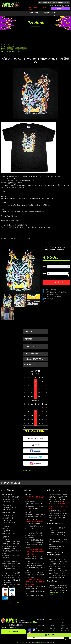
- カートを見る (51, 625)
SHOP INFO (29, 364)
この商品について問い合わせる (53, 297)
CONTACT (65, 6)
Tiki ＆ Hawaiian (20, 50)
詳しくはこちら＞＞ (16, 602)
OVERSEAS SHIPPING (63, 2)
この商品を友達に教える (51, 294)
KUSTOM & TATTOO (21, 48)
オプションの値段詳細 (51, 290)
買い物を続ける (49, 299)
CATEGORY (46, 13)
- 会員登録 (49, 620)
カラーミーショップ (21, 642)
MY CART (57, 6)
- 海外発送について (52, 628)
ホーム (3, 44)
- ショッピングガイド (52, 631)
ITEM (31, 13)
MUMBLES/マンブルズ (30, 470)
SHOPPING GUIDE (53, 2)
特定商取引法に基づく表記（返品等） (55, 292)
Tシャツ (14, 46)
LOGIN (50, 6)
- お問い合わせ (64, 628)
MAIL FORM (13, 632)
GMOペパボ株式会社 (41, 642)
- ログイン (49, 622)
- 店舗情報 (63, 625)
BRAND (37, 13)
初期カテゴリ (10, 44)
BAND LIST (54, 14)
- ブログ (63, 622)
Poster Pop (17, 52)
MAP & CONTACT (43, 2)
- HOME (63, 620)
